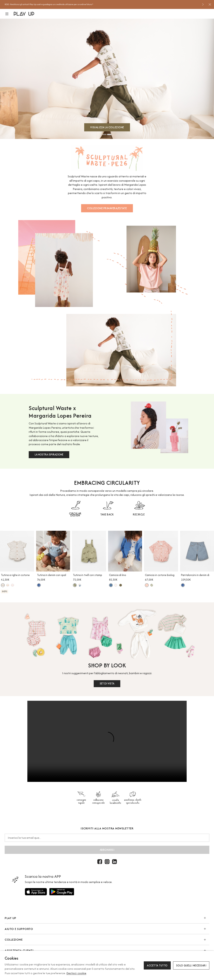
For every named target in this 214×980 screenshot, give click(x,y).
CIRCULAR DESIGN (75, 514)
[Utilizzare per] (36, 892)
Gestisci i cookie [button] (76, 973)
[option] (102, 4)
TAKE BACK (107, 514)
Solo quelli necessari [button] (191, 965)
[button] (9, 14)
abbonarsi (107, 850)
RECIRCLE (139, 514)
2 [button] (109, 134)
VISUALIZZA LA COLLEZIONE (107, 127)
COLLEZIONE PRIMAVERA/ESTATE (107, 208)
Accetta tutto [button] (157, 965)
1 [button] (104, 134)
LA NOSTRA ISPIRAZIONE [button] (49, 454)
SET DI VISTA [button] (107, 683)
